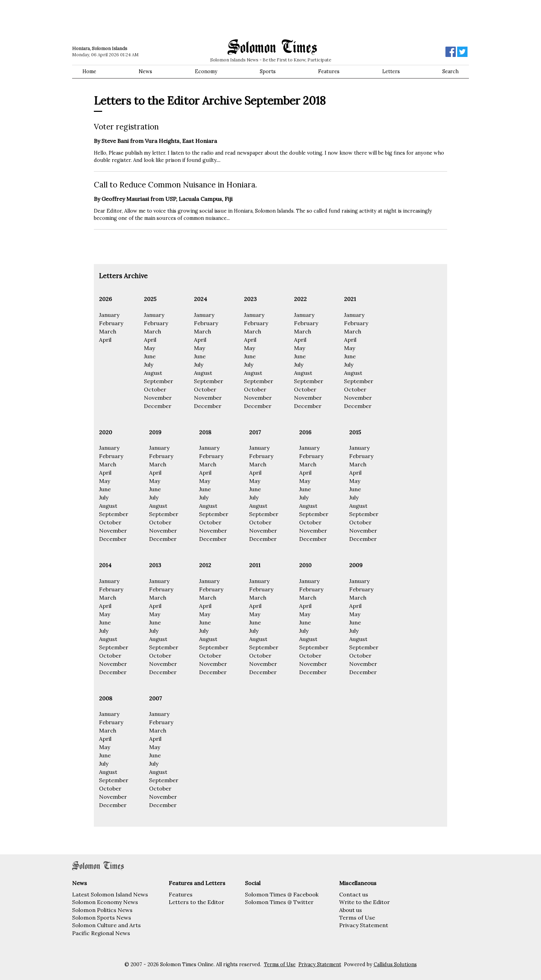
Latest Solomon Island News (110, 894)
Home (89, 71)
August (153, 373)
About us (351, 910)
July (149, 365)
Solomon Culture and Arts (106, 925)
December (158, 406)
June (150, 356)
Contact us (354, 894)
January (109, 315)
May (149, 348)
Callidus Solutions (395, 964)
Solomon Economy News (105, 902)
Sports (268, 71)
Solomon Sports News (102, 918)
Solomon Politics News (102, 910)
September (159, 381)
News (145, 71)
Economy (206, 71)
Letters (391, 71)
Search (450, 71)
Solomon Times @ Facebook (282, 894)
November (158, 398)
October (155, 389)
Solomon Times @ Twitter (279, 902)
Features (329, 71)
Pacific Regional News (101, 933)
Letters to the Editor (196, 902)
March (108, 331)
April (105, 340)
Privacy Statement (364, 925)
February (111, 323)
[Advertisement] (170, 19)
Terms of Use (357, 918)
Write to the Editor (365, 902)
